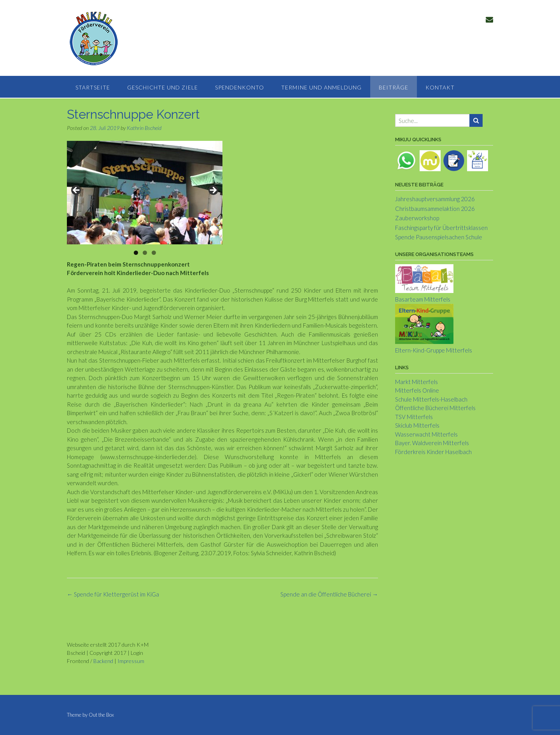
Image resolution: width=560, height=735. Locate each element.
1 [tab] (136, 253)
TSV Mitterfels (414, 417)
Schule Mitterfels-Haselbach (431, 399)
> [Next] (213, 191)
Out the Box (101, 715)
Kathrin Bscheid (144, 128)
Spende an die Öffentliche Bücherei (329, 594)
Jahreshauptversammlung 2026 (435, 199)
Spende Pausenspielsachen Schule (439, 237)
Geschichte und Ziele (163, 87)
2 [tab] (145, 253)
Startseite (93, 87)
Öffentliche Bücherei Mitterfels (435, 408)
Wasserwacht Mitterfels (426, 434)
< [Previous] (77, 191)
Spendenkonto (240, 87)
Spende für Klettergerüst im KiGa (113, 594)
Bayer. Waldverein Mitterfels (432, 443)
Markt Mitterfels (416, 382)
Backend (103, 661)
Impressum (131, 661)
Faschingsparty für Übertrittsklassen (441, 228)
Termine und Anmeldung (321, 87)
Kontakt (440, 87)
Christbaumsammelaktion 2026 (435, 209)
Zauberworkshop (417, 218)
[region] (145, 193)
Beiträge (394, 87)
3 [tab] (154, 253)
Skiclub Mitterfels (417, 425)
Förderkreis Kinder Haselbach (433, 452)
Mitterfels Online (417, 390)
